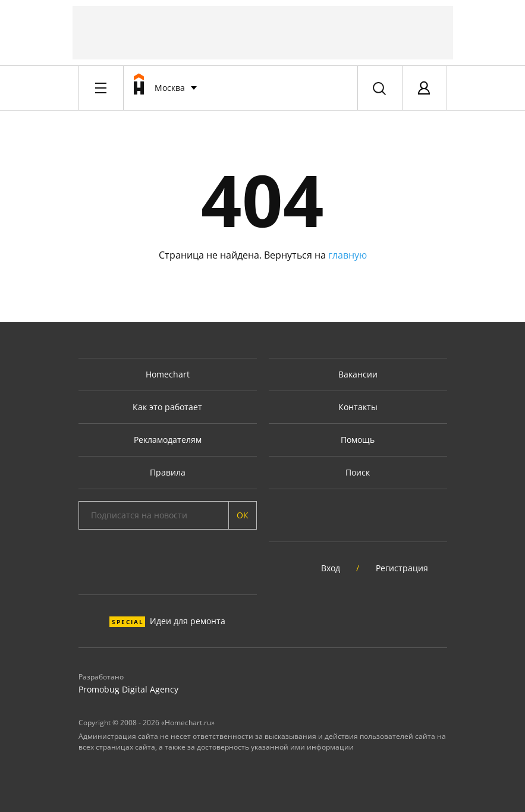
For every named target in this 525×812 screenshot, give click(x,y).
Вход (331, 568)
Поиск (358, 472)
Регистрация (402, 568)
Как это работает (167, 407)
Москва (170, 88)
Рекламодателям (168, 440)
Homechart (168, 374)
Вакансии (358, 374)
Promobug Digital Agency (128, 689)
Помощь (358, 440)
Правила (168, 472)
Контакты (358, 407)
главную (348, 255)
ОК (243, 515)
